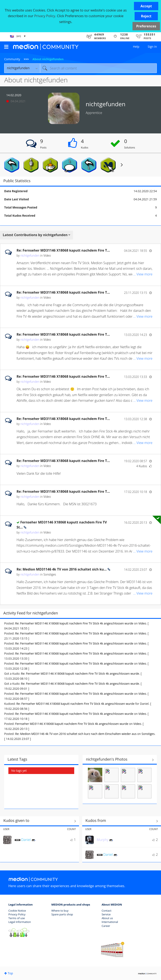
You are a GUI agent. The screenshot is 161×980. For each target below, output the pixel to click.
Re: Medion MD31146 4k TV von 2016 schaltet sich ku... (62, 569)
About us (107, 918)
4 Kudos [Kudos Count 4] (142, 466)
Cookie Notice (17, 911)
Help (136, 47)
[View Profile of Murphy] (103, 840)
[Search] (98, 68)
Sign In (152, 47)
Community (12, 59)
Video (47, 255)
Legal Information (20, 922)
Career (106, 926)
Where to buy (60, 911)
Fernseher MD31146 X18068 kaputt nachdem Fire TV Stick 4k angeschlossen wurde (72, 724)
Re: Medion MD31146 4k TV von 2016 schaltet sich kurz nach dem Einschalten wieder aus (76, 734)
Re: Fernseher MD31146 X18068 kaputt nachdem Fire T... (63, 250)
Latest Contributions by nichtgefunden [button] (35, 235)
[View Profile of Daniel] (26, 840)
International (110, 922)
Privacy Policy (17, 914)
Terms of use (17, 918)
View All (120, 760)
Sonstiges (50, 574)
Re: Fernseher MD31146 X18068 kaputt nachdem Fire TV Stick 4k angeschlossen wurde (74, 623)
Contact (107, 911)
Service (106, 914)
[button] (146, 6)
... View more (143, 274)
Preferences (146, 26)
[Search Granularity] (22, 68)
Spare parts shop (62, 914)
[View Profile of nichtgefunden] (30, 255)
